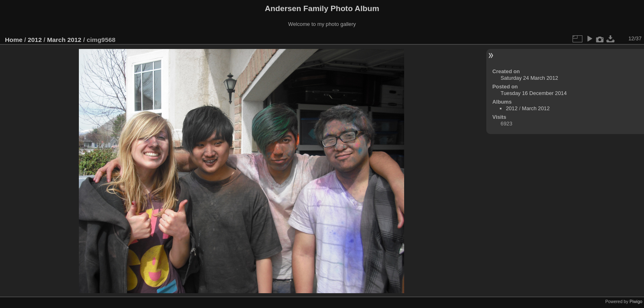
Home (14, 40)
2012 (35, 40)
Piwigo (636, 301)
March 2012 (64, 40)
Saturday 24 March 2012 (529, 78)
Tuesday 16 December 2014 (534, 93)
